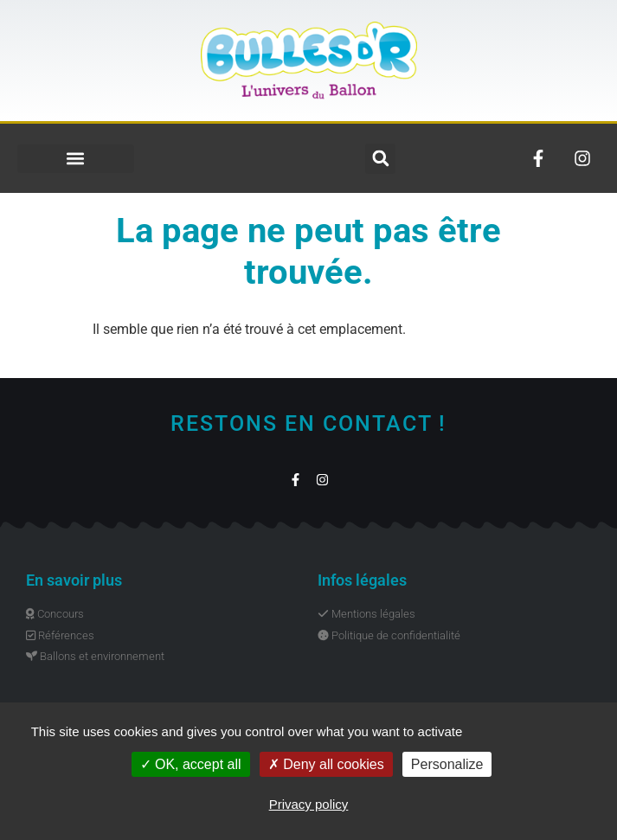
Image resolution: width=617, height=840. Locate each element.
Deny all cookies (326, 764)
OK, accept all (191, 764)
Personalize (447, 764)
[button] (76, 159)
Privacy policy (309, 804)
